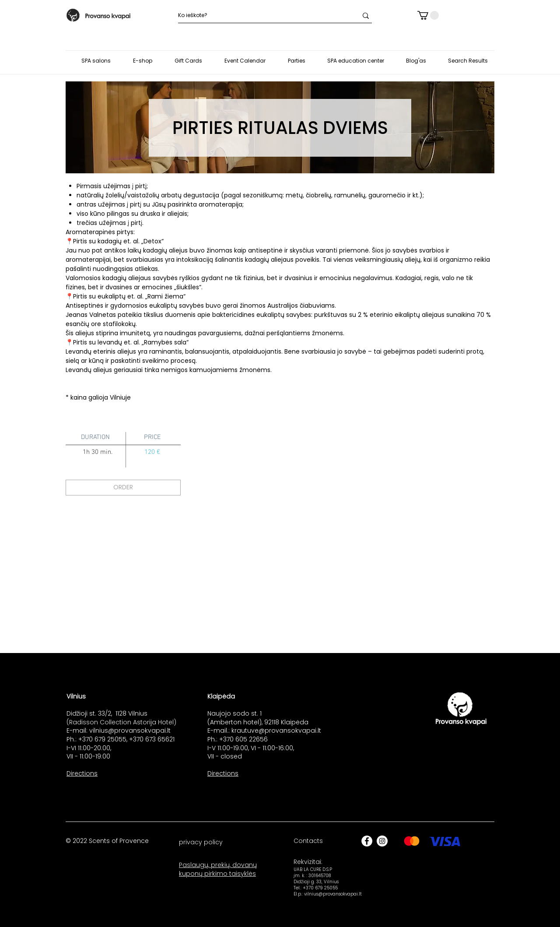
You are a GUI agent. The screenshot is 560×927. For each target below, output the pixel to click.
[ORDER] (123, 488)
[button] (428, 15)
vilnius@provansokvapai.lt (130, 730)
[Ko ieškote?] (261, 16)
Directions (82, 773)
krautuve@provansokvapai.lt (276, 730)
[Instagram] (382, 841)
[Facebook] (367, 841)
